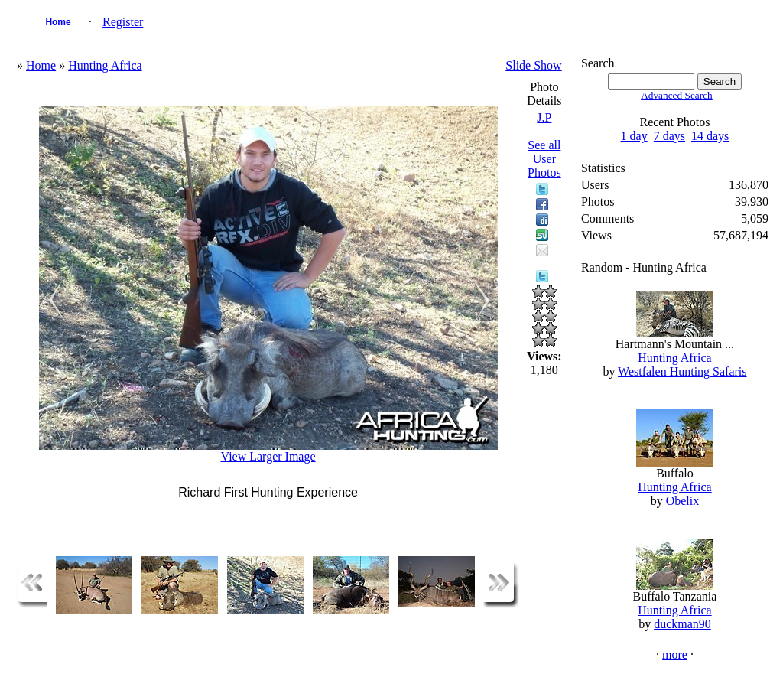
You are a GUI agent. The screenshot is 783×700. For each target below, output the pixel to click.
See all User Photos (544, 159)
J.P (544, 117)
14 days (710, 136)
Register (123, 22)
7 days (669, 136)
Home (58, 22)
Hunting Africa (105, 65)
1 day (634, 136)
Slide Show (533, 65)
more (675, 654)
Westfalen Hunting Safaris (682, 371)
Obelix (683, 501)
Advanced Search (677, 95)
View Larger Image (268, 456)
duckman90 (682, 624)
